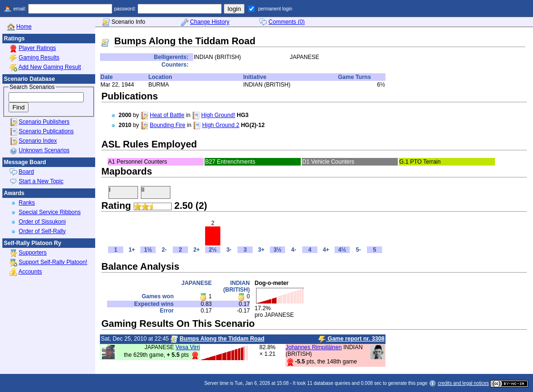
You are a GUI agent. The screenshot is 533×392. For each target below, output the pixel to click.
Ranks (27, 203)
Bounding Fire (168, 125)
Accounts (30, 272)
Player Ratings (37, 48)
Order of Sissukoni (42, 222)
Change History (210, 22)
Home (24, 27)
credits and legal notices (463, 383)
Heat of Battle (167, 115)
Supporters (33, 253)
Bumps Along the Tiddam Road (222, 339)
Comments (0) (286, 22)
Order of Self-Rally (42, 231)
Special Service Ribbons (49, 212)
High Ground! (218, 115)
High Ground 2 (221, 125)
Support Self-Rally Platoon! (53, 262)
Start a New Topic (41, 181)
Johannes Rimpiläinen (314, 347)
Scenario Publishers (44, 122)
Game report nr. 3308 (351, 339)
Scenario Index (38, 141)
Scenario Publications (46, 131)
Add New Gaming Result (50, 67)
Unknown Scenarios (44, 150)
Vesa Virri (188, 347)
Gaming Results (39, 58)
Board (26, 172)
